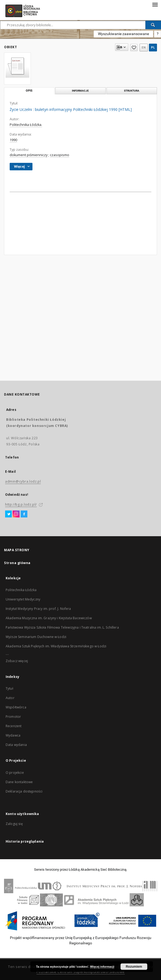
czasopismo (60, 155)
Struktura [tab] (132, 91)
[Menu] (155, 4)
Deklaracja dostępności (24, 791)
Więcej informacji (102, 967)
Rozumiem (134, 967)
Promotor (13, 717)
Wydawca (13, 735)
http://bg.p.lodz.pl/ (21, 504)
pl (153, 48)
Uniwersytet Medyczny (23, 599)
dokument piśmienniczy (29, 155)
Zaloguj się (14, 824)
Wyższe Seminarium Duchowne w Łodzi (36, 637)
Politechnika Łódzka (21, 590)
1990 (13, 140)
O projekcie (15, 773)
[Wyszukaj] (153, 25)
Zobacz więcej (17, 661)
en (144, 48)
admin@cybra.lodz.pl (23, 481)
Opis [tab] (29, 91)
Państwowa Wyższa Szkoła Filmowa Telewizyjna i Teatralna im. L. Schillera (62, 627)
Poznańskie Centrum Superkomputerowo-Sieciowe (81, 972)
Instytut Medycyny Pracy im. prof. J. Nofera (38, 609)
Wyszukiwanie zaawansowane (123, 34)
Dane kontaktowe (19, 782)
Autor (10, 698)
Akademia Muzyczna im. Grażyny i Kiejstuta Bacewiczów (49, 618)
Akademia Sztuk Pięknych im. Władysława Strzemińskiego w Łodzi (56, 646)
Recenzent (14, 726)
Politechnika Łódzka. (26, 125)
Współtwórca (16, 707)
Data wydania (16, 745)
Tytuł (9, 688)
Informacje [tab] (80, 91)
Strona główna (17, 563)
